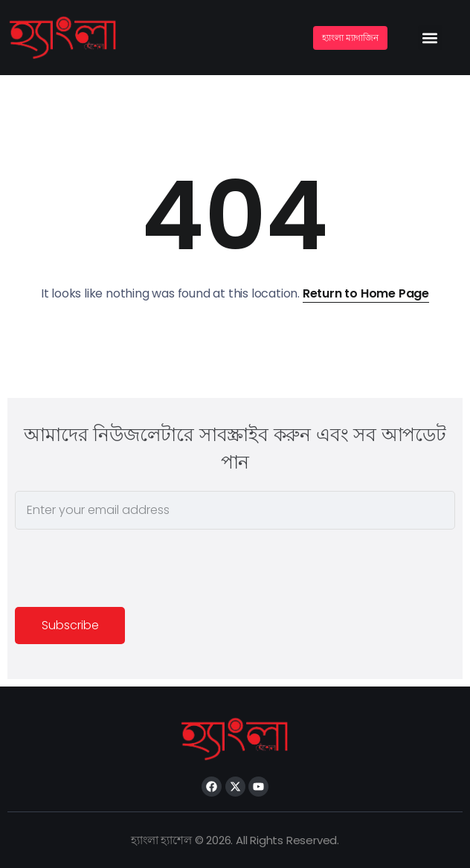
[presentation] (128, 570)
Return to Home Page (366, 293)
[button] (430, 38)
